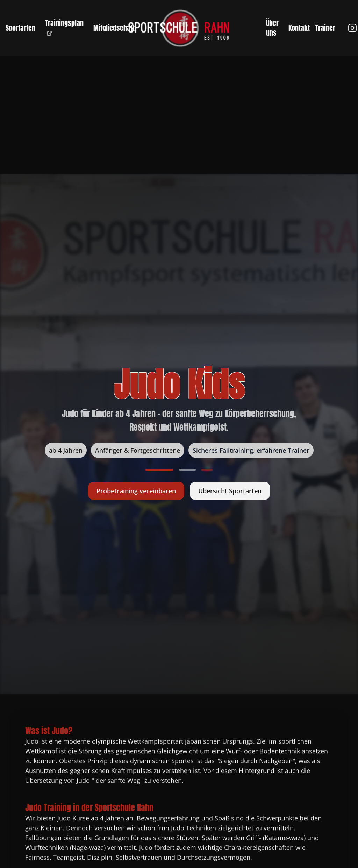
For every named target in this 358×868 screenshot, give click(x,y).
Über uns (272, 28)
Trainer (325, 28)
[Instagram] (352, 28)
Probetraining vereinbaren (136, 491)
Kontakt (299, 28)
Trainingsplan (64, 27)
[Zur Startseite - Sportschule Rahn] (179, 28)
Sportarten (20, 28)
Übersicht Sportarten (230, 491)
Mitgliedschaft (114, 28)
